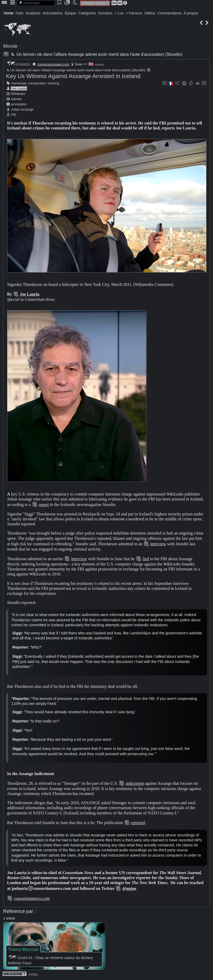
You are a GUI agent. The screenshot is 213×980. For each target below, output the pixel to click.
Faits (19, 13)
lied (146, 559)
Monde (10, 46)
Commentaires (169, 13)
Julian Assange (22, 109)
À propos (191, 13)
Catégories (87, 13)
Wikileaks (18, 94)
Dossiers (105, 13)
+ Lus (119, 13)
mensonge (19, 83)
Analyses (33, 13)
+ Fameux (134, 13)
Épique (71, 13)
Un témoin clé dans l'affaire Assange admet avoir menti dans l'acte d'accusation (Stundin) (96, 54)
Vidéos (150, 13)
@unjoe (129, 888)
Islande (16, 99)
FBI (14, 115)
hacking (54, 83)
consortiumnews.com (53, 64)
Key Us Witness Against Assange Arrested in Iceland (73, 76)
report (44, 505)
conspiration (37, 83)
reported (138, 823)
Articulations (53, 13)
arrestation (19, 104)
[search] (36, 3)
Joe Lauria (19, 88)
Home (9, 13)
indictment (135, 783)
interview (158, 544)
